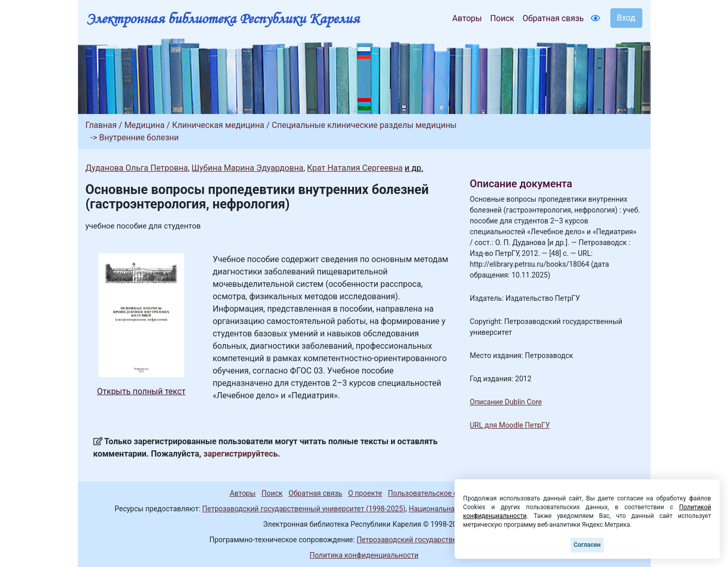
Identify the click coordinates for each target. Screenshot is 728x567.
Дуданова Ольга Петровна (137, 168)
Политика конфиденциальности (364, 555)
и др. (414, 168)
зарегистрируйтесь (240, 454)
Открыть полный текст (141, 391)
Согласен (587, 545)
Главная (101, 125)
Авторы (467, 18)
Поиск (502, 18)
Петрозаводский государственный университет (438, 540)
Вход (626, 18)
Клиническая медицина (218, 125)
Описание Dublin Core (506, 402)
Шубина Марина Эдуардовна (247, 168)
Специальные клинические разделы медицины (364, 125)
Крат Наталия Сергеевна (355, 168)
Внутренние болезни (139, 137)
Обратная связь (553, 18)
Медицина (144, 125)
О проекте (365, 493)
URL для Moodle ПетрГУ (510, 425)
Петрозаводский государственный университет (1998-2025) (304, 509)
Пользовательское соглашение (441, 493)
